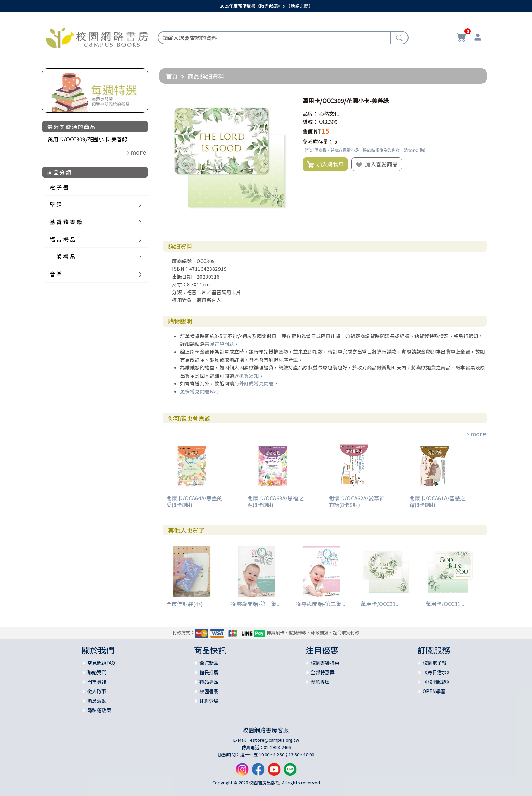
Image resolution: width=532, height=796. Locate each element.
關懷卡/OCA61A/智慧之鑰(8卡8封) (437, 501)
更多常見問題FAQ (200, 391)
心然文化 (329, 113)
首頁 (172, 76)
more (476, 434)
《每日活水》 (437, 672)
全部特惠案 (323, 672)
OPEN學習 (434, 691)
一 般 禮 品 (62, 257)
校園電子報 (435, 663)
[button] (286, 101)
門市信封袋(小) (184, 604)
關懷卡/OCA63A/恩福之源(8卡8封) (275, 501)
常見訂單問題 (219, 344)
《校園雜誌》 (437, 682)
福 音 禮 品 (62, 239)
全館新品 (209, 663)
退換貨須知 (246, 376)
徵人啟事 (97, 691)
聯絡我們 (97, 672)
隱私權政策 (99, 710)
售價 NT (312, 131)
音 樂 (56, 274)
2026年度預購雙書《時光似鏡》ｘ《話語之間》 (266, 6)
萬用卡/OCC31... (380, 604)
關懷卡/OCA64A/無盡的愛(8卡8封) (194, 501)
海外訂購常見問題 (254, 383)
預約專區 (320, 682)
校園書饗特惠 (325, 663)
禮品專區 (209, 682)
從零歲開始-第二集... (321, 604)
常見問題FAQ (101, 663)
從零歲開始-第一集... (256, 604)
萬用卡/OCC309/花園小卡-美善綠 (88, 139)
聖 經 (56, 204)
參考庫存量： (318, 141)
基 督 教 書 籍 (66, 222)
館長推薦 (209, 672)
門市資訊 (97, 682)
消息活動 (97, 701)
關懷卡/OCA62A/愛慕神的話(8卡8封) (357, 501)
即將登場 (209, 701)
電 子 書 (59, 187)
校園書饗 (209, 691)
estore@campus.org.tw (275, 740)
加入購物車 (325, 164)
